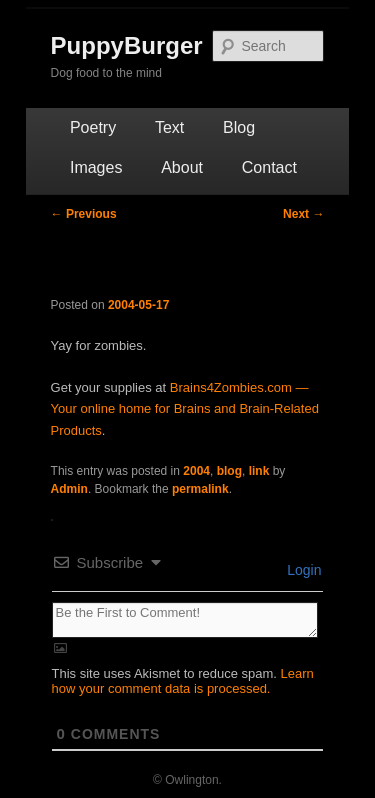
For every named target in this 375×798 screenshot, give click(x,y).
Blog (239, 127)
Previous (84, 214)
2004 (196, 471)
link (259, 471)
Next (303, 214)
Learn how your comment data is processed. (183, 681)
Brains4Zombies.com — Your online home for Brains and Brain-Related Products (185, 408)
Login (302, 570)
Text (169, 127)
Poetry (93, 127)
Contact (269, 167)
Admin (69, 489)
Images (96, 167)
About (182, 167)
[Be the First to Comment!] (185, 620)
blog (229, 471)
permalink (200, 489)
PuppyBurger (127, 45)
